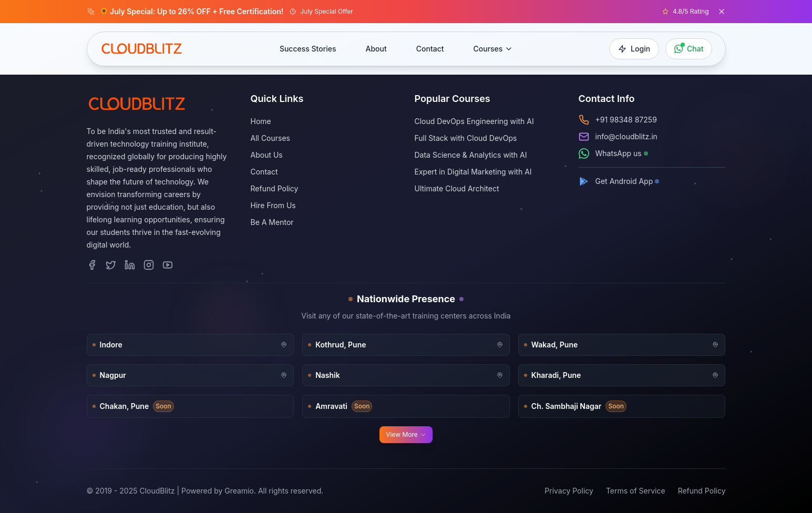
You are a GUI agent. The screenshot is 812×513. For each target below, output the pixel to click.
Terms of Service (636, 491)
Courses (494, 49)
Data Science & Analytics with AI (471, 155)
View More (406, 434)
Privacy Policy (569, 491)
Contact (430, 49)
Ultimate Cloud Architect (457, 188)
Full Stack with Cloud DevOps (466, 138)
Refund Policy (275, 188)
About (376, 49)
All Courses (271, 138)
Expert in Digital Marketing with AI (473, 172)
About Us (267, 155)
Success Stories (308, 49)
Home (261, 121)
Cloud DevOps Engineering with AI (474, 121)
